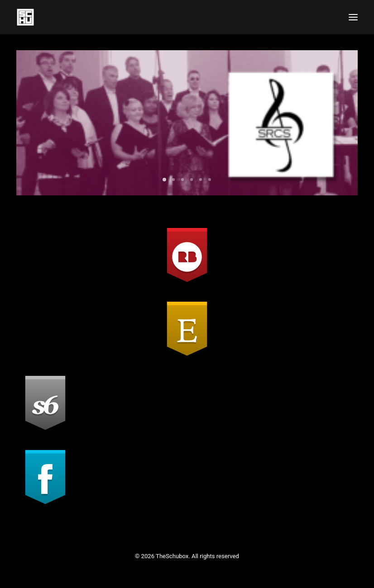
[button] (353, 17)
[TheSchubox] (187, 17)
